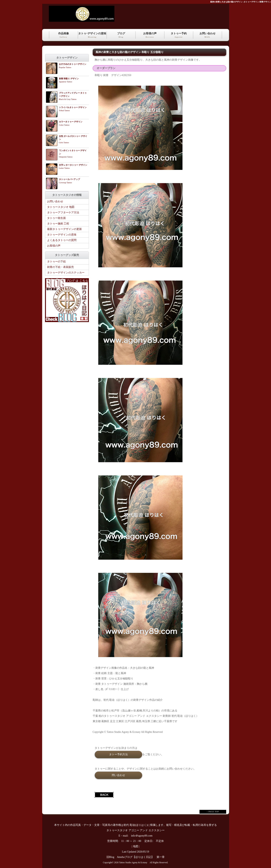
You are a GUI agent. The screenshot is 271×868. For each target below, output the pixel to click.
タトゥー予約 (179, 35)
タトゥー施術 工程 (58, 224)
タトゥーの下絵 (56, 262)
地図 (136, 846)
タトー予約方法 (118, 754)
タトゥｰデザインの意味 (92, 35)
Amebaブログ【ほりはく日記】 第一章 (142, 857)
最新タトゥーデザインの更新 (64, 229)
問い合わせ (118, 775)
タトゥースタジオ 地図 (61, 207)
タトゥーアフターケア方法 (63, 213)
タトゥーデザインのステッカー (66, 273)
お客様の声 (150, 35)
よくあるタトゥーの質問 (62, 240)
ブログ (121, 35)
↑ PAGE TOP (213, 812)
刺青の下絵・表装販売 (60, 267)
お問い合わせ (207, 35)
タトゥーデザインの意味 (62, 235)
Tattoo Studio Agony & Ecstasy (133, 863)
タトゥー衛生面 (56, 218)
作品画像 (64, 35)
